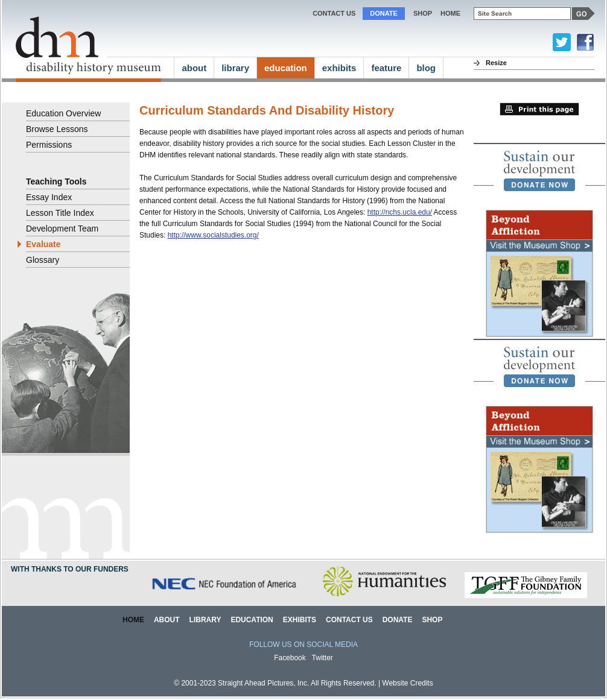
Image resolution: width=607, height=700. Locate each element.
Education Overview (63, 113)
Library (205, 620)
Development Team (62, 229)
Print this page (539, 109)
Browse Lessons (57, 129)
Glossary (43, 260)
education (286, 68)
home (450, 13)
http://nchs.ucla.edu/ (400, 212)
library (235, 68)
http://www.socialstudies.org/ (213, 235)
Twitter (323, 658)
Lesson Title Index (60, 213)
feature (386, 68)
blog (426, 68)
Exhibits (300, 620)
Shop (423, 13)
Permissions (49, 145)
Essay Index (49, 197)
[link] (539, 171)
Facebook (290, 658)
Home (133, 620)
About (167, 620)
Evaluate (43, 244)
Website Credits (407, 683)
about (194, 68)
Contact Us (334, 13)
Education (252, 620)
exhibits (339, 68)
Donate (384, 13)
